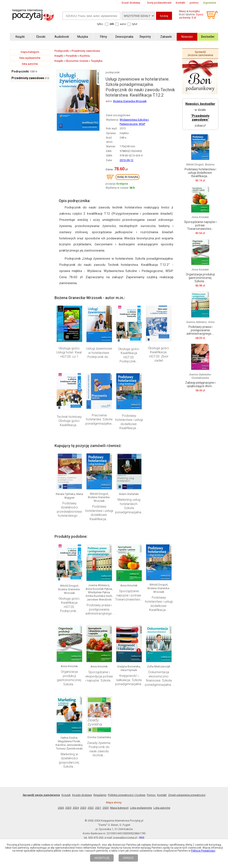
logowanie (210, 3)
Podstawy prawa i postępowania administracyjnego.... (100, 609)
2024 (76, 808)
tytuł (135, 24)
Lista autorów (162, 808)
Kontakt (162, 795)
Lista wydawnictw (141, 808)
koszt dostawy (131, 3)
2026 (61, 808)
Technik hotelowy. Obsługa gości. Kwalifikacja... (69, 421)
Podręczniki (20, 71)
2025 (68, 808)
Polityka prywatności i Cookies (127, 795)
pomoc (194, 3)
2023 (83, 808)
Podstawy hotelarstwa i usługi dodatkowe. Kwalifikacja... (129, 422)
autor (123, 24)
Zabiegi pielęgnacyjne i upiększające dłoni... (200, 384)
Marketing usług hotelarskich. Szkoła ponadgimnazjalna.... (130, 506)
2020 (106, 808)
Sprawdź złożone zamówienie (200, 54)
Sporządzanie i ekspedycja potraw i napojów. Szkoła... (99, 676)
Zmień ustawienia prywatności (187, 795)
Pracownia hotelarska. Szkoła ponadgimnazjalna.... (100, 419)
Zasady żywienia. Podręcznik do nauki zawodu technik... (99, 749)
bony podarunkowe (159, 3)
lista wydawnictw (30, 58)
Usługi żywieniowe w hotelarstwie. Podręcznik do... (99, 353)
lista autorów (30, 64)
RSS (142, 838)
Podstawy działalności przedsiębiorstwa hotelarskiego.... (69, 510)
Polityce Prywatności (203, 851)
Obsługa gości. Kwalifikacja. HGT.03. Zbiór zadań (159, 354)
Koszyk (66, 795)
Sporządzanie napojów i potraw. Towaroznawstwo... (129, 595)
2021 (98, 808)
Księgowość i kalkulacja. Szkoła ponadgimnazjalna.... (130, 680)
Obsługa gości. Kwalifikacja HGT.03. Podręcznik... (129, 355)
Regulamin (100, 795)
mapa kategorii (30, 52)
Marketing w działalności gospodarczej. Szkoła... (69, 760)
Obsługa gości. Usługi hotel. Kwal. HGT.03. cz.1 (69, 352)
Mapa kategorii (119, 808)
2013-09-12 (126, 160)
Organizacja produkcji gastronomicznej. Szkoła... (69, 678)
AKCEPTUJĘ (102, 858)
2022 (91, 808)
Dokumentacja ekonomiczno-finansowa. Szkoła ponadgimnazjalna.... (160, 678)
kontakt (181, 3)
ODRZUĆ (128, 858)
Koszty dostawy (82, 795)
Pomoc (151, 795)
